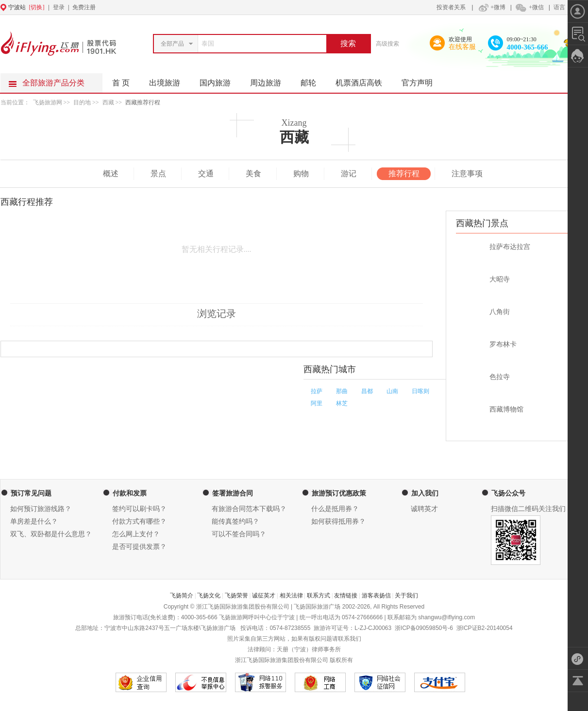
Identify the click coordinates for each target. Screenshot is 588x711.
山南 (392, 391)
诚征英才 (264, 595)
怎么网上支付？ (136, 534)
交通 (206, 174)
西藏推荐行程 (143, 102)
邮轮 (313, 80)
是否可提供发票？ (139, 547)
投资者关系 (451, 7)
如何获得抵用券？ (338, 521)
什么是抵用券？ (335, 509)
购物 (301, 174)
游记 (349, 174)
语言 (559, 7)
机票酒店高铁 (364, 80)
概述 (111, 174)
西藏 (108, 102)
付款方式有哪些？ (139, 521)
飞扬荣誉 (236, 595)
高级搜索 (387, 44)
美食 (253, 174)
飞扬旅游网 (48, 102)
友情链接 (346, 595)
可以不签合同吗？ (239, 534)
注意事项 (467, 174)
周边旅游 (270, 80)
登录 (59, 7)
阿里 (317, 403)
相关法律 (291, 595)
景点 (158, 174)
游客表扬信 (376, 595)
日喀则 (420, 391)
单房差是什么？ (34, 521)
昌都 (367, 391)
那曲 (342, 391)
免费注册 (84, 7)
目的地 (83, 102)
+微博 (491, 7)
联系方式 (319, 595)
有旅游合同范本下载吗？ (249, 509)
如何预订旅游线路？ (41, 509)
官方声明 (422, 80)
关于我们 (406, 595)
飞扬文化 (209, 595)
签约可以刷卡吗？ (139, 509)
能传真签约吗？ (235, 521)
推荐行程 (404, 174)
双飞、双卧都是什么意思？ (51, 534)
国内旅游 (220, 80)
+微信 (529, 7)
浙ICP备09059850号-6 (424, 628)
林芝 (342, 403)
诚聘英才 (424, 509)
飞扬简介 (182, 595)
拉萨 (317, 391)
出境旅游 (169, 80)
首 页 (121, 83)
